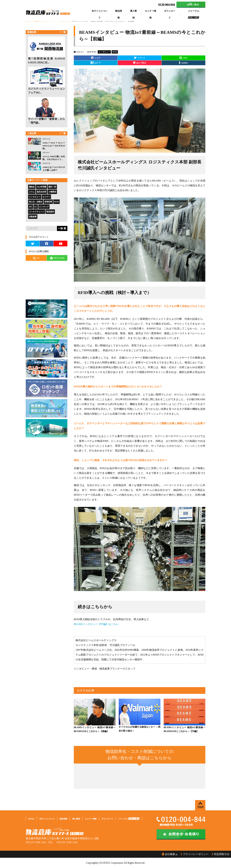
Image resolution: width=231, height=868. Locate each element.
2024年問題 (42, 187)
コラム (32, 192)
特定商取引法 (221, 854)
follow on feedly (57, 258)
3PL (31, 207)
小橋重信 (52, 192)
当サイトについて (99, 14)
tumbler (184, 63)
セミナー (46, 197)
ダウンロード (170, 14)
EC (36, 207)
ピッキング (44, 207)
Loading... (140, 776)
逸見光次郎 (42, 192)
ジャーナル (194, 14)
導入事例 (133, 14)
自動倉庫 (33, 217)
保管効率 (48, 202)
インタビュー (35, 197)
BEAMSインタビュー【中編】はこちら (96, 624)
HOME (31, 819)
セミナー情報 (150, 14)
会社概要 (168, 854)
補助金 (32, 187)
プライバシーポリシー (195, 854)
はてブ (96, 63)
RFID (57, 202)
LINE (184, 58)
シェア (96, 58)
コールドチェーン (37, 212)
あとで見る (140, 63)
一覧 (63, 32)
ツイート (140, 58)
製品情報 (119, 14)
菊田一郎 (52, 187)
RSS (36, 258)
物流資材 (50, 212)
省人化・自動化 (36, 202)
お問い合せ (193, 4)
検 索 (62, 228)
